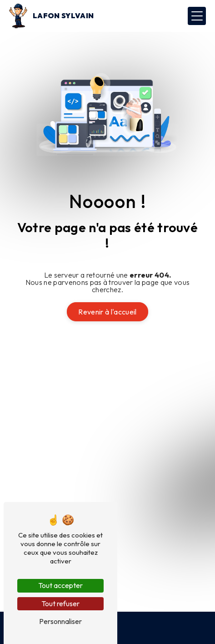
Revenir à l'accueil (107, 312)
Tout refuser (60, 603)
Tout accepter (60, 585)
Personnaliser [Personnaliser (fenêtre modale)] (60, 621)
